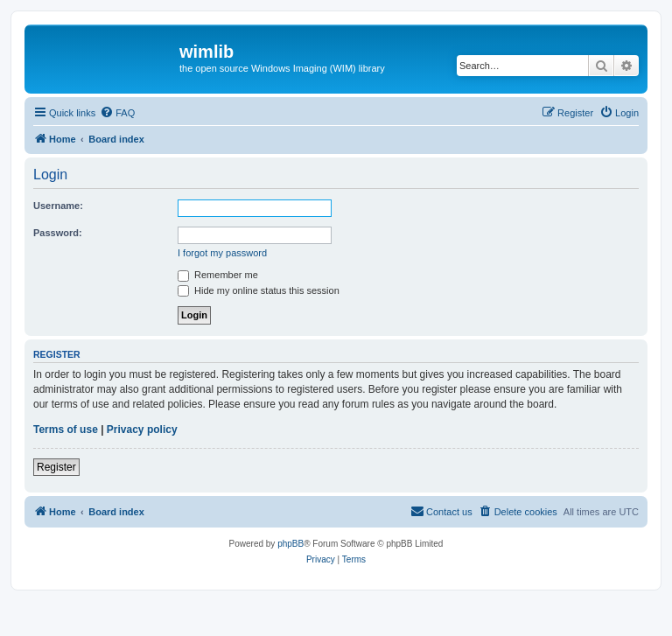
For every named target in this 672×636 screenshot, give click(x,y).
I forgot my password (222, 253)
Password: (58, 233)
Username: (58, 206)
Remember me (218, 275)
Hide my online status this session (259, 290)
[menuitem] (117, 113)
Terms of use (66, 430)
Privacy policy (142, 430)
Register (56, 467)
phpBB (290, 544)
